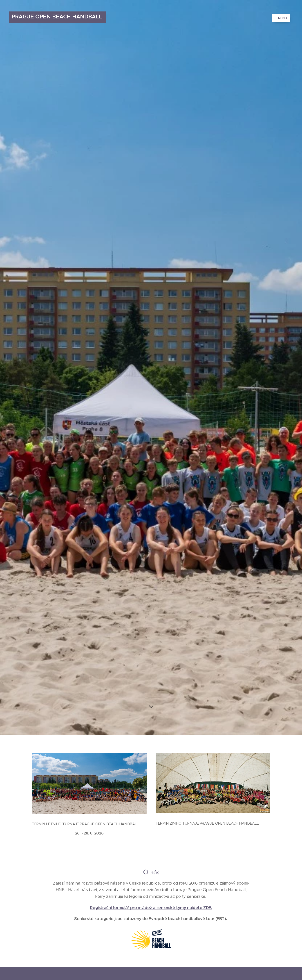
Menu (281, 18)
